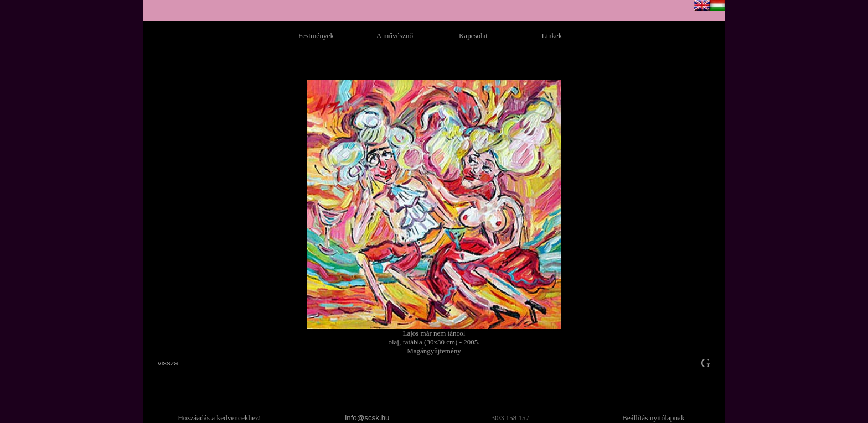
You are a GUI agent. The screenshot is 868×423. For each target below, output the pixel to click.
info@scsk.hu (367, 418)
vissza (168, 363)
